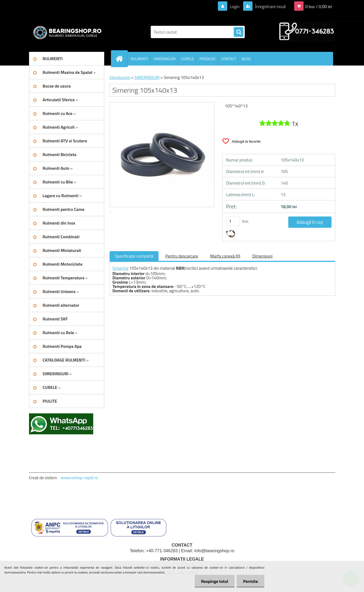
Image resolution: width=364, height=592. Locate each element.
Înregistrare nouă (270, 6)
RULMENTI (139, 59)
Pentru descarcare (182, 256)
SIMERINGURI (165, 59)
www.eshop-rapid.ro (79, 478)
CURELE (187, 59)
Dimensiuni (262, 256)
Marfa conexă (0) (225, 256)
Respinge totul (214, 581)
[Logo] (66, 32)
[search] (239, 32)
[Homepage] (122, 59)
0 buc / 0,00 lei (318, 6)
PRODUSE (208, 59)
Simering (121, 268)
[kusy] (233, 221)
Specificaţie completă (134, 256)
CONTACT (229, 59)
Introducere (120, 77)
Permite (250, 581)
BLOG (246, 59)
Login (235, 6)
